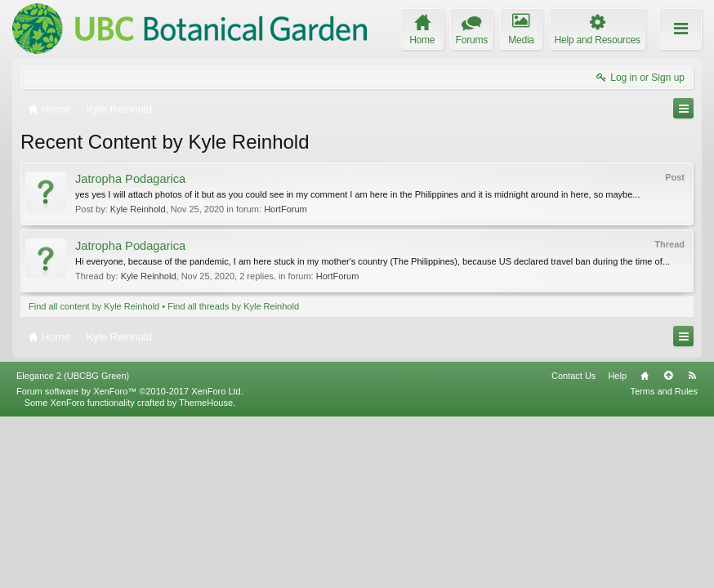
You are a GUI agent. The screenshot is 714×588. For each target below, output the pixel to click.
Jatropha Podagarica (130, 179)
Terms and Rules (664, 562)
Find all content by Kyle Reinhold (94, 306)
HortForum (286, 209)
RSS (692, 546)
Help (617, 546)
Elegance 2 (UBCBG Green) (73, 546)
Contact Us (573, 546)
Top (668, 546)
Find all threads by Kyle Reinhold (233, 306)
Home (645, 546)
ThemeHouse (206, 573)
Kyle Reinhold (138, 209)
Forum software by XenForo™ (130, 562)
